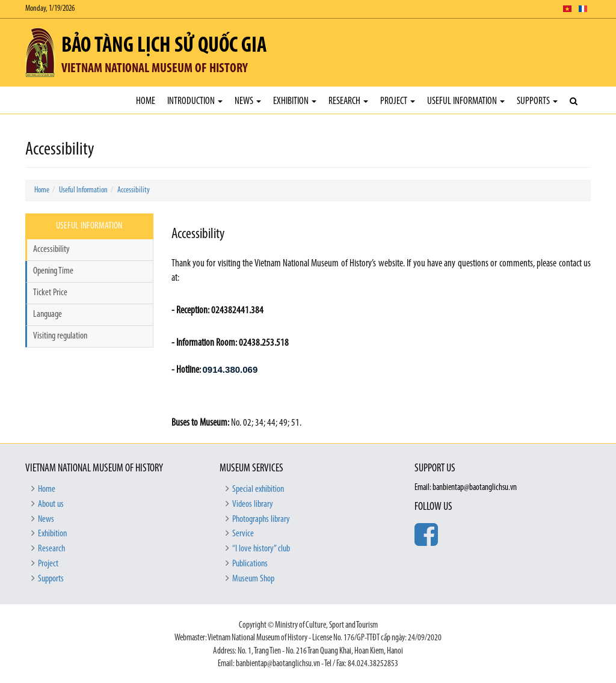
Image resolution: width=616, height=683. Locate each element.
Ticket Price (50, 293)
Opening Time (53, 271)
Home (146, 101)
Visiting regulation (60, 336)
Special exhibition (258, 489)
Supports (537, 101)
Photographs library (261, 519)
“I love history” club (261, 549)
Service (243, 534)
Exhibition (295, 101)
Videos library (253, 504)
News (248, 101)
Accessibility (134, 190)
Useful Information (466, 101)
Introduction (195, 101)
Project (398, 101)
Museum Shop (253, 579)
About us (51, 504)
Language (48, 314)
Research (348, 101)
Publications (250, 564)
